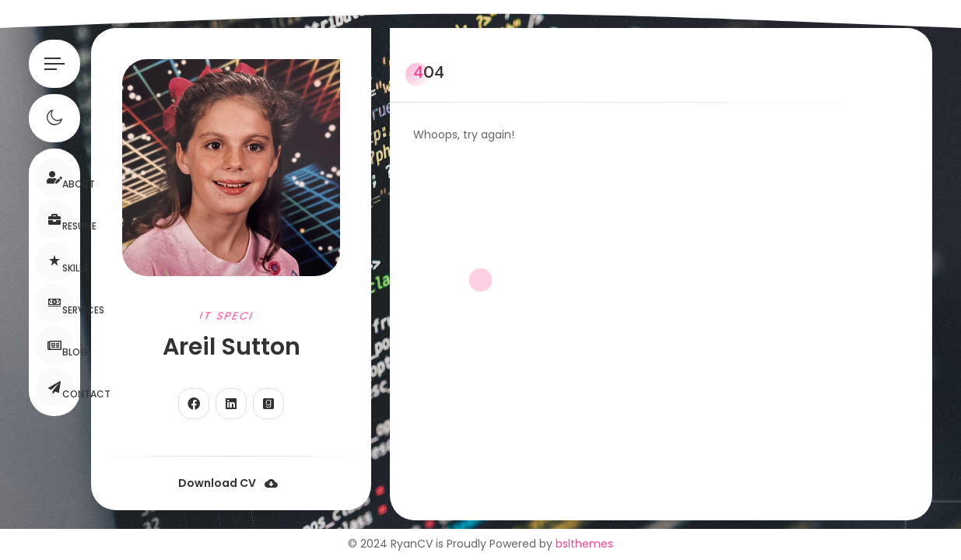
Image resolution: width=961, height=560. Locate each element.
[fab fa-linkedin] (231, 404)
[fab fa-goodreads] (268, 404)
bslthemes (584, 544)
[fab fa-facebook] (194, 404)
